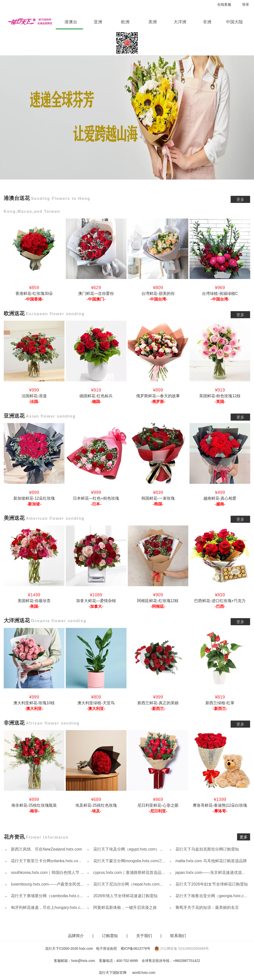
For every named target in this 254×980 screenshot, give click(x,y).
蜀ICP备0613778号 (135, 949)
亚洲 (102, 22)
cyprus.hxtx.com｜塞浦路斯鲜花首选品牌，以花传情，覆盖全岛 (149, 873)
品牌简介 (76, 936)
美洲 (156, 22)
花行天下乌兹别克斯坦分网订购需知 (207, 849)
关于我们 (145, 936)
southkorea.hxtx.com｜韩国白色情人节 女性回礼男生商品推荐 (65, 873)
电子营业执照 (106, 949)
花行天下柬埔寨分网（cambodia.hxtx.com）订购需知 (57, 896)
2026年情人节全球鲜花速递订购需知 (125, 896)
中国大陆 (234, 22)
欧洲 (129, 22)
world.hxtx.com (144, 973)
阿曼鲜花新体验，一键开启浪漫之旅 (124, 907)
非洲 (211, 22)
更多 (240, 199)
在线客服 (224, 4)
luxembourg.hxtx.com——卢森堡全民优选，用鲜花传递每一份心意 (69, 884)
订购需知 (110, 936)
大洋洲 (183, 22)
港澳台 (74, 22)
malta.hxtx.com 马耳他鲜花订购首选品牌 (211, 861)
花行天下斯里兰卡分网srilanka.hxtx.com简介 (50, 861)
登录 (246, 4)
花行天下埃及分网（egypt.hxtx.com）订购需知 (134, 849)
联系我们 (178, 936)
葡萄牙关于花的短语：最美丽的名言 (207, 907)
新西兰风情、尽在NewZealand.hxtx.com (46, 849)
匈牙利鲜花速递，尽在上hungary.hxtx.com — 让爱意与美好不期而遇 (71, 907)
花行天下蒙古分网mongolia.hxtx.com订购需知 (133, 861)
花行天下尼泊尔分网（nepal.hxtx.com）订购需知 (136, 884)
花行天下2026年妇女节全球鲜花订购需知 (211, 884)
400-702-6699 (127, 961)
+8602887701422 (186, 961)
